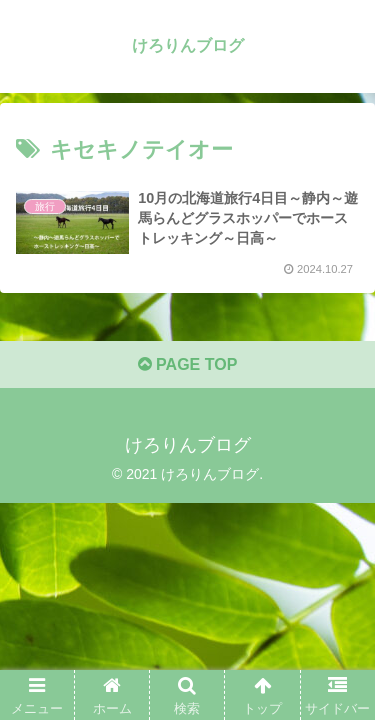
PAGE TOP (188, 364)
